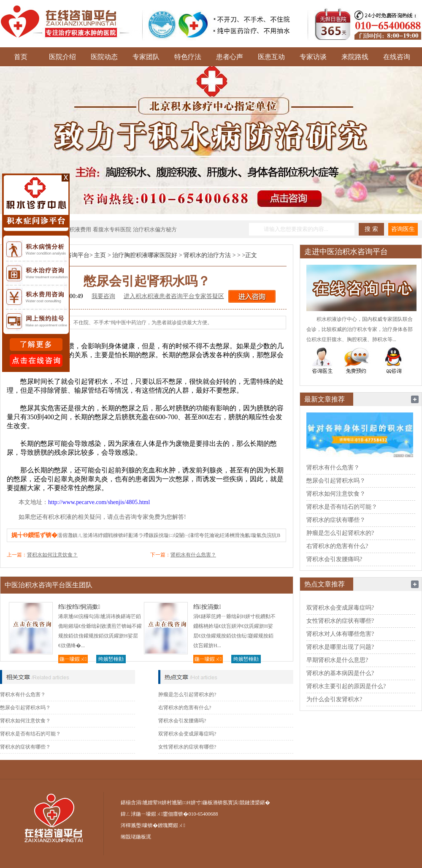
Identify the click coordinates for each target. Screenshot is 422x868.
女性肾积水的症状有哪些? (187, 747)
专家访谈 (313, 57)
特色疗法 (188, 57)
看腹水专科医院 (112, 229)
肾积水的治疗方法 (207, 255)
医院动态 (104, 57)
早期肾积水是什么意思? (337, 660)
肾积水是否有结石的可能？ (30, 734)
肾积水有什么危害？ (193, 555)
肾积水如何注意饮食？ (52, 555)
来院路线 (355, 57)
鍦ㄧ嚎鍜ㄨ (73, 659)
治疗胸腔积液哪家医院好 (145, 255)
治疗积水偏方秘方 (155, 229)
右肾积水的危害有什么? (185, 708)
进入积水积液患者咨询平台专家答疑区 (174, 296)
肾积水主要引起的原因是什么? (346, 686)
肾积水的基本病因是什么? (340, 673)
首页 (21, 57)
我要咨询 (103, 296)
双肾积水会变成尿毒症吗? (187, 734)
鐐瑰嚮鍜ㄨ (171, 825)
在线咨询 (397, 57)
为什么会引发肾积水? (334, 699)
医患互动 (271, 57)
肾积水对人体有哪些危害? (340, 634)
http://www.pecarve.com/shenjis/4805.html (99, 502)
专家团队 (146, 57)
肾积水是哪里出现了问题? (340, 647)
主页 (100, 255)
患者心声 (230, 57)
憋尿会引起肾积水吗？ (25, 708)
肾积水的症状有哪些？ (25, 747)
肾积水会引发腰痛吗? (182, 721)
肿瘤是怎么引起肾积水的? (187, 694)
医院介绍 (62, 57)
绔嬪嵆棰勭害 (111, 660)
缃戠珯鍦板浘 (136, 837)
